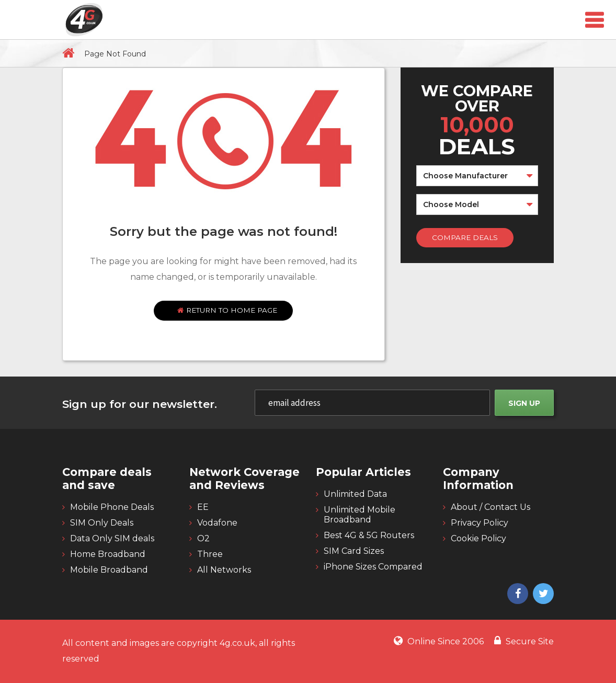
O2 (203, 538)
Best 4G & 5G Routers (369, 535)
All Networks (224, 570)
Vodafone (217, 523)
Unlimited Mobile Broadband (360, 515)
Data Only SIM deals (112, 538)
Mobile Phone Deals (112, 507)
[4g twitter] (542, 595)
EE (203, 507)
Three (210, 554)
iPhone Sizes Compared (373, 567)
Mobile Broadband (109, 570)
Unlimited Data (355, 494)
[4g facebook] (516, 595)
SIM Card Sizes (354, 551)
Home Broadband (108, 554)
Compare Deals (465, 237)
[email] (372, 403)
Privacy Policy (480, 523)
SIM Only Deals (102, 523)
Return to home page (227, 310)
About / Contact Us (490, 507)
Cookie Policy (478, 538)
